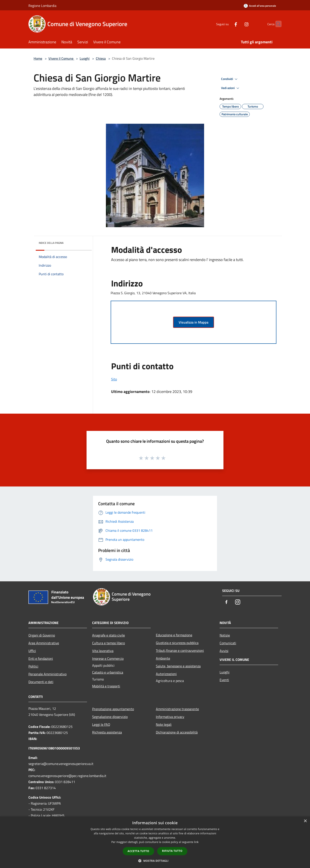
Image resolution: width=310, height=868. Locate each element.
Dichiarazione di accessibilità (177, 732)
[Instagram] (238, 24)
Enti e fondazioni (41, 658)
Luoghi (85, 58)
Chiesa (101, 58)
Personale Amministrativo (47, 674)
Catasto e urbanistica (108, 672)
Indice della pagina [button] (51, 243)
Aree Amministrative (44, 643)
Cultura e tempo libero (108, 643)
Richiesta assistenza (107, 732)
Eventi (224, 680)
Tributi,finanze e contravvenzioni (180, 651)
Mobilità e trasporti (106, 686)
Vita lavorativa (103, 651)
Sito (114, 379)
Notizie (225, 635)
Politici (33, 666)
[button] (155, 861)
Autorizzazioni (166, 674)
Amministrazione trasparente (177, 709)
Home (38, 58)
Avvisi (224, 651)
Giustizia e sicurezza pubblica (177, 643)
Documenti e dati (41, 682)
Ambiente (163, 658)
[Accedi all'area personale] (260, 6)
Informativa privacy (170, 717)
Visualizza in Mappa (194, 322)
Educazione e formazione (174, 635)
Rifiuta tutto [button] (172, 851)
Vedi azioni (231, 88)
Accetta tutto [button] (138, 851)
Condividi (230, 79)
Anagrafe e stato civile (108, 635)
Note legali (164, 724)
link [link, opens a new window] (196, 842)
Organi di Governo (42, 635)
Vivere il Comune (61, 58)
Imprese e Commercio (108, 658)
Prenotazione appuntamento (113, 709)
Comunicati (228, 643)
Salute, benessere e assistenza (178, 666)
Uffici (32, 651)
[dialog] (155, 842)
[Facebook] (227, 24)
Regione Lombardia (42, 6)
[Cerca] (276, 24)
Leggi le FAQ (101, 724)
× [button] (305, 821)
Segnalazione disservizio (110, 717)
